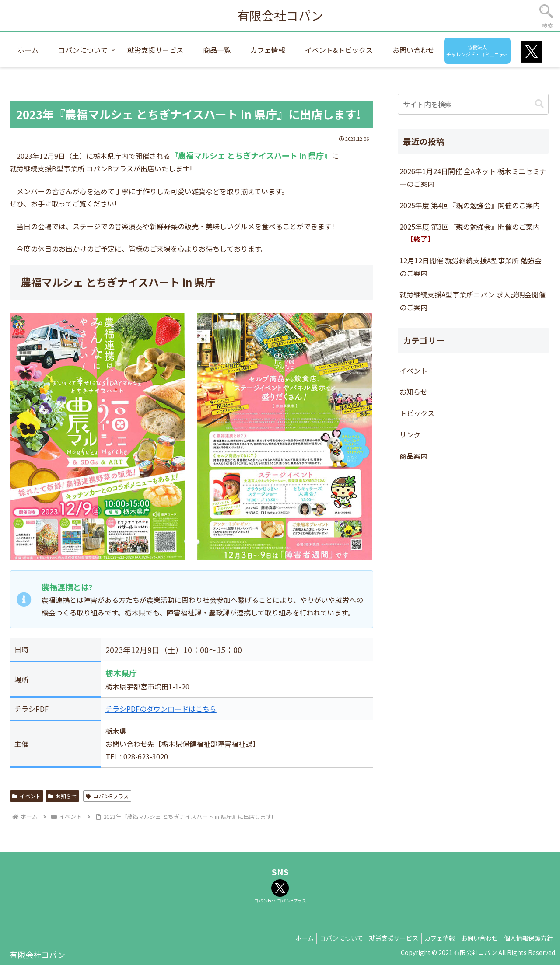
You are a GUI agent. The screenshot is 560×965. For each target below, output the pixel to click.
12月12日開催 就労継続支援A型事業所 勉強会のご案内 (471, 267)
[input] (473, 104)
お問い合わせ (475, 938)
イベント (26, 796)
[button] (539, 104)
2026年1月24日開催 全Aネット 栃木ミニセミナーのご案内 (473, 177)
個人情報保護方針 (527, 938)
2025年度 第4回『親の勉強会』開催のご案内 (470, 205)
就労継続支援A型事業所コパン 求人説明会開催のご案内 (472, 301)
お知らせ (62, 796)
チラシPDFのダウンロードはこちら (161, 709)
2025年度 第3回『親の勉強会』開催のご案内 (470, 233)
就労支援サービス (383, 938)
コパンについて (328, 938)
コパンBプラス (107, 796)
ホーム (288, 938)
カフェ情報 (432, 938)
